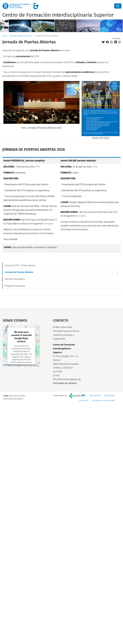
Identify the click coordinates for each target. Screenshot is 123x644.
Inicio (4, 36)
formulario (48, 224)
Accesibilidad (109, 395)
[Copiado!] (120, 42)
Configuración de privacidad (103, 400)
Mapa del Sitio (95, 395)
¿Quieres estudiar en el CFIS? (21, 36)
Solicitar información (15, 279)
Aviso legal (83, 400)
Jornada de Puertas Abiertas (19, 272)
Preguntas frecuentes (15, 286)
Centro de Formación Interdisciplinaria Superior (58, 15)
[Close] (118, 6)
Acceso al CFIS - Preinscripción (20, 265)
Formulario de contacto (65, 383)
